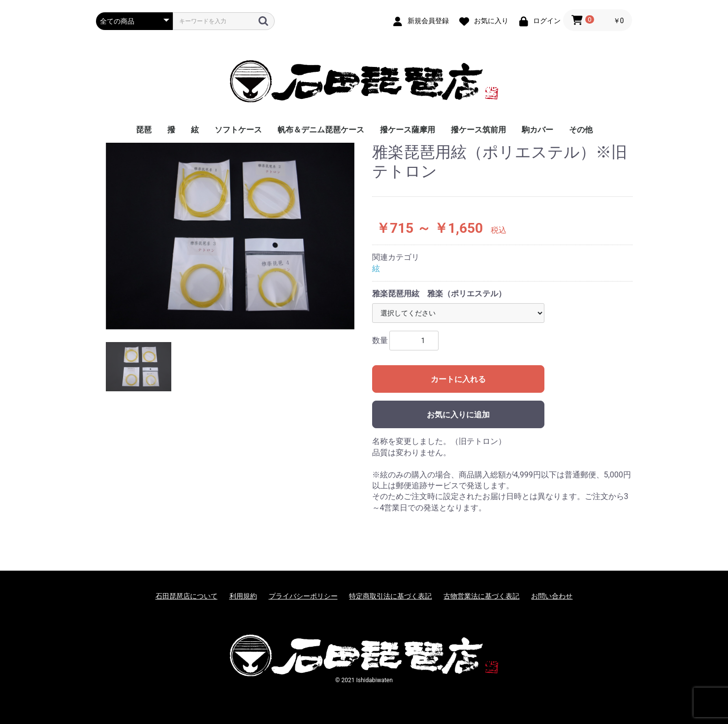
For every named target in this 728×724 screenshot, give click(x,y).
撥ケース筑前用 (478, 130)
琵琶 (144, 130)
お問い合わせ (552, 596)
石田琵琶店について (187, 596)
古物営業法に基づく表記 (481, 596)
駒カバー (538, 130)
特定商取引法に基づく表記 (390, 596)
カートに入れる (458, 379)
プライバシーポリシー (303, 596)
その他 (581, 130)
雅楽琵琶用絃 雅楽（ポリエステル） (439, 294)
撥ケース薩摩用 (408, 130)
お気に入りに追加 (458, 415)
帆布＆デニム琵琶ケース (321, 130)
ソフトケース (238, 130)
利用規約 (243, 596)
